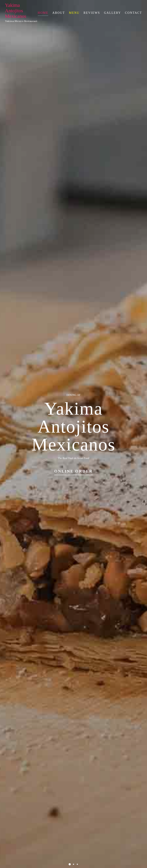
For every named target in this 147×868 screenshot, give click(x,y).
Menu (74, 13)
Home (43, 13)
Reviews (92, 13)
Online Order (73, 471)
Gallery (113, 13)
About (59, 13)
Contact (134, 13)
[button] (70, 864)
